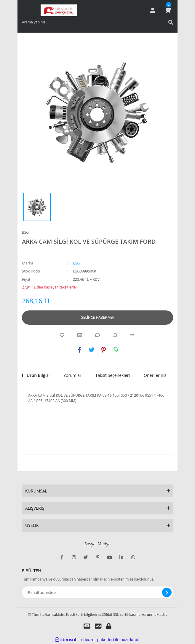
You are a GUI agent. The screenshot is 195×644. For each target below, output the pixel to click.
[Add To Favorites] (62, 335)
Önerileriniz (155, 375)
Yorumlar (72, 375)
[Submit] (167, 592)
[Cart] (168, 10)
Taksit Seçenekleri (113, 375)
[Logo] (59, 10)
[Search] (97, 22)
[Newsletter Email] (97, 592)
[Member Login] (153, 10)
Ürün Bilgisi (38, 375)
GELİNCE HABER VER (97, 317)
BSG (25, 232)
